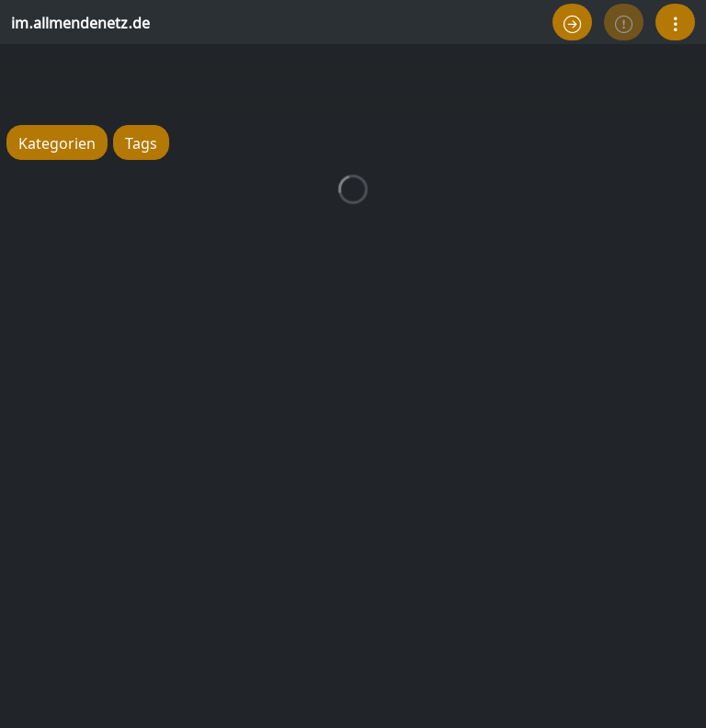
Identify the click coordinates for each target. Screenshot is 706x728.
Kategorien (57, 142)
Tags (141, 142)
